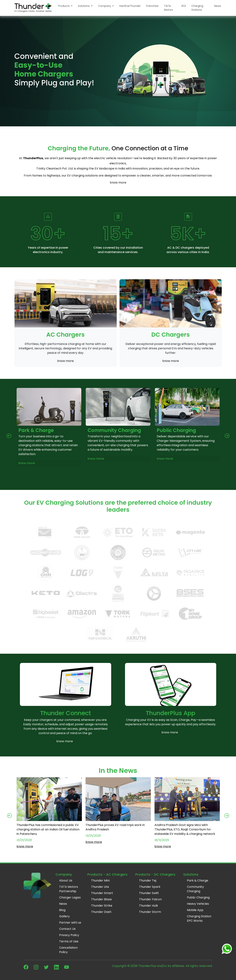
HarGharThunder (130, 6)
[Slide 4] (128, 293)
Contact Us (67, 929)
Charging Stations (197, 8)
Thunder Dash (101, 912)
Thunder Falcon (150, 899)
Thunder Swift (149, 893)
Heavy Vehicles (198, 904)
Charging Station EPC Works (199, 918)
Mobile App (195, 910)
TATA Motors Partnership (69, 889)
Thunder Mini (100, 880)
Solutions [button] (84, 6)
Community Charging (195, 889)
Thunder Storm (150, 912)
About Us (66, 880)
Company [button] (105, 6)
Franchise (152, 6)
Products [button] (64, 6)
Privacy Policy (69, 935)
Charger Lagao (70, 897)
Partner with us (70, 923)
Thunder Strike (102, 906)
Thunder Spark (150, 887)
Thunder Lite (100, 887)
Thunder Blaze (101, 899)
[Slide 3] (121, 293)
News (218, 6)
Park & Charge (198, 880)
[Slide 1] (108, 293)
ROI (184, 6)
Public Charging (198, 897)
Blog (62, 910)
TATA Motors (169, 8)
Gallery (64, 916)
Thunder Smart (102, 893)
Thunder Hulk (149, 906)
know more (118, 183)
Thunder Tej (148, 880)
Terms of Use (69, 941)
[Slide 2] (115, 293)
